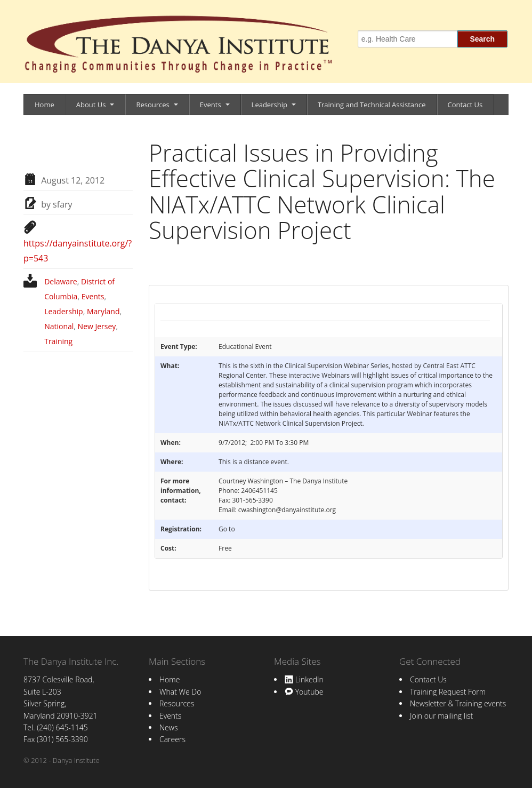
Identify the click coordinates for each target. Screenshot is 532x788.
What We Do (180, 692)
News (168, 727)
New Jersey (97, 326)
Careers (172, 739)
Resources (152, 105)
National (59, 326)
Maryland (103, 311)
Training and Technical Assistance (372, 105)
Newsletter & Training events (458, 703)
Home (45, 105)
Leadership (269, 105)
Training (58, 341)
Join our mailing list (441, 716)
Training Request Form (448, 692)
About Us (91, 105)
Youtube (304, 692)
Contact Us (465, 105)
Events (211, 105)
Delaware (61, 281)
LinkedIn (304, 679)
